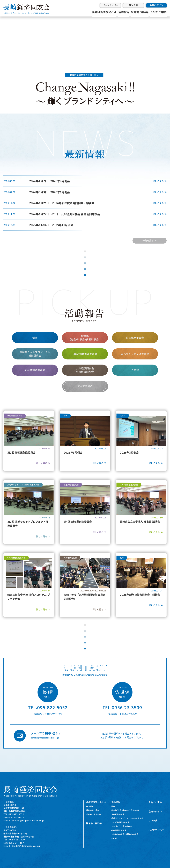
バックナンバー (110, 5)
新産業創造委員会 (35, 370)
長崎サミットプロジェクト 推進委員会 (35, 354)
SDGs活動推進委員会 (85, 354)
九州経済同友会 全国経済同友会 (85, 370)
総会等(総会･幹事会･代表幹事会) (125, 810)
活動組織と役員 (93, 810)
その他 (135, 370)
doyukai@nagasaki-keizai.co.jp (45, 738)
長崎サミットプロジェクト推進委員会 (127, 818)
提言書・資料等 (94, 823)
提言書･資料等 (140, 12)
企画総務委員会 (135, 338)
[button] (5, 38)
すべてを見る (85, 386)
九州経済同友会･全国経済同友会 (125, 834)
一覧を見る (150, 240)
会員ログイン (156, 5)
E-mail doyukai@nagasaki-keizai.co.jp (24, 821)
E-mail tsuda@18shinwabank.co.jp (22, 846)
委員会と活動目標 (94, 814)
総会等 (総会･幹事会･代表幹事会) (85, 338)
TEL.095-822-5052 (48, 708)
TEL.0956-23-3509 (122, 708)
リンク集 (133, 5)
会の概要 (90, 806)
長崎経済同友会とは (104, 12)
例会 (35, 338)
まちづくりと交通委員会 (135, 354)
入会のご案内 (158, 12)
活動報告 (124, 12)
